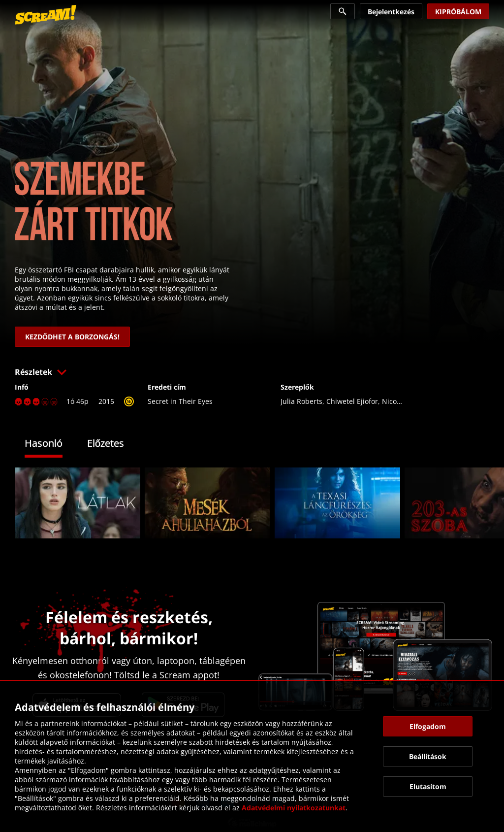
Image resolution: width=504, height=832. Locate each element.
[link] (46, 15)
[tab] (51, 445)
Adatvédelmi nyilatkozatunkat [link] (294, 808)
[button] (252, 372)
